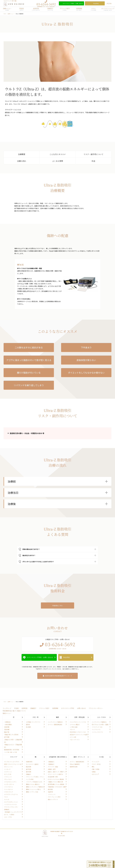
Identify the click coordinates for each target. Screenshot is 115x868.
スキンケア (14, 757)
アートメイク (96, 762)
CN (110, 3)
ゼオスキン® (95, 774)
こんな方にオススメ (58, 154)
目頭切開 (7, 727)
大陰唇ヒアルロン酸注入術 (55, 782)
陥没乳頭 (28, 767)
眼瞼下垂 (7, 732)
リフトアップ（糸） (97, 727)
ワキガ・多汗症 (96, 764)
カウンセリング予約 (68, 708)
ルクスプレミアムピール (11, 794)
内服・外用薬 (96, 769)
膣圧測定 (50, 789)
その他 (101, 757)
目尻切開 (7, 730)
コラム (93, 9)
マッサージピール (9, 784)
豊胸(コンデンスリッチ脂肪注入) (35, 787)
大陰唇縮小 (51, 764)
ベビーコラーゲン (75, 740)
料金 (93, 161)
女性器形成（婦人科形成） (57, 757)
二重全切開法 (8, 724)
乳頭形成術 (29, 762)
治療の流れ (22, 161)
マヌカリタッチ (9, 792)
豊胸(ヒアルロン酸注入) (33, 784)
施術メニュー (7, 713)
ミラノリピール (8, 787)
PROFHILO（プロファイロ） (78, 732)
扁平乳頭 (28, 769)
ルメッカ (7, 799)
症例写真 (36, 9)
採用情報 (79, 9)
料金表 (22, 9)
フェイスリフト (96, 730)
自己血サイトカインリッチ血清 (79, 735)
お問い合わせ (81, 708)
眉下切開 (7, 737)
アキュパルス (8, 779)
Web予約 (66, 657)
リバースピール (8, 789)
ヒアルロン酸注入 (75, 724)
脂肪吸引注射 (74, 767)
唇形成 (28, 724)
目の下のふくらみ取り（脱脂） (101, 724)
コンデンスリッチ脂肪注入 (55, 722)
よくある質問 (58, 161)
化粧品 (94, 772)
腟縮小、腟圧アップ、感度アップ (57, 772)
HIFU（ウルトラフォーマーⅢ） (13, 764)
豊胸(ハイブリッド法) (32, 792)
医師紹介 (50, 9)
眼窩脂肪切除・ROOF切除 (12, 750)
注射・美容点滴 (79, 717)
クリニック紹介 (65, 9)
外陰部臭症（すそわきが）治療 (57, 787)
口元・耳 (36, 717)
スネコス (72, 730)
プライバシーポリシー (96, 708)
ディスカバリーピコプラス (12, 762)
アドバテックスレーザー (11, 807)
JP (107, 3)
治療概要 (22, 154)
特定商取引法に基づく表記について (14, 711)
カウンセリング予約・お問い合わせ (40, 657)
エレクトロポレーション (11, 802)
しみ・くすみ (8, 817)
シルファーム (8, 772)
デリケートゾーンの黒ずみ (55, 774)
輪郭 (57, 717)
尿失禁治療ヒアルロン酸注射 (56, 784)
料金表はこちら (57, 605)
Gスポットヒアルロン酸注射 (56, 779)
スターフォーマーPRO (54, 797)
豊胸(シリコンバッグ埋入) (33, 789)
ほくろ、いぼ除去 (9, 814)
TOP (5, 14)
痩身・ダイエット (79, 757)
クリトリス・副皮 (53, 767)
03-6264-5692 (46, 4)
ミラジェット (8, 777)
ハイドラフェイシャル (10, 804)
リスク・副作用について (93, 154)
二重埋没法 (7, 722)
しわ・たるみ (101, 717)
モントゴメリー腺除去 (32, 764)
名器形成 (50, 792)
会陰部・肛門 (52, 769)
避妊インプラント (53, 799)
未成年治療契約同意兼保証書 (58, 676)
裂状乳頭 (28, 772)
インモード (7, 769)
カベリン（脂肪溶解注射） (55, 724)
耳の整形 (28, 727)
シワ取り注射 (74, 727)
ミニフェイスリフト (97, 732)
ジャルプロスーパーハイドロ (78, 722)
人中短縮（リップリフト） (33, 722)
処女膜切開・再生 (53, 777)
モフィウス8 (8, 774)
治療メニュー (7, 9)
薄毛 (93, 767)
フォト (6, 797)
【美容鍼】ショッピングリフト (13, 812)
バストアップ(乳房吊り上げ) (34, 782)
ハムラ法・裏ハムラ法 (10, 752)
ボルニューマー (9, 767)
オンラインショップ (108, 9)
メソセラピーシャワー (10, 782)
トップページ (7, 708)
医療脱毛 (7, 809)
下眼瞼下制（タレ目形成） (12, 735)
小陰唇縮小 (51, 762)
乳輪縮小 (28, 774)
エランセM (73, 737)
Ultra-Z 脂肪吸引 (75, 764)
